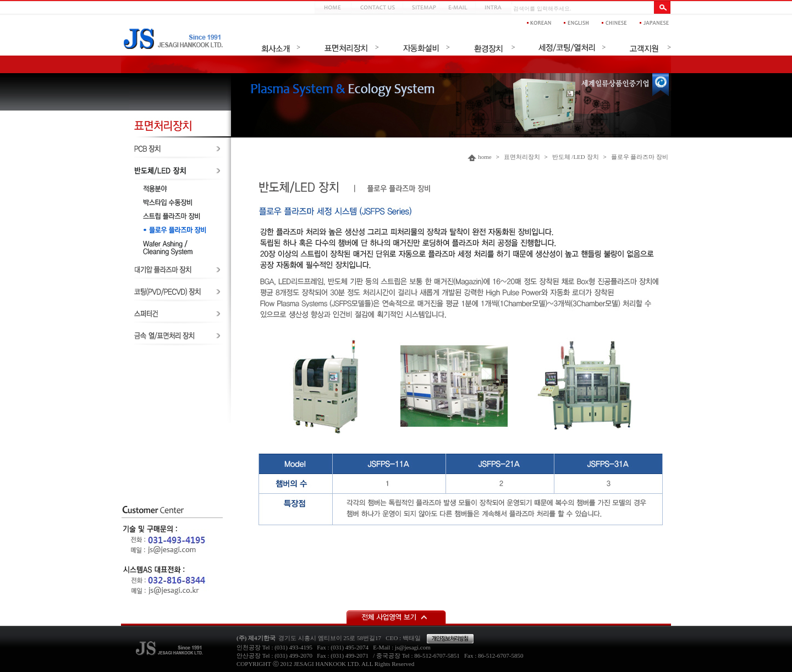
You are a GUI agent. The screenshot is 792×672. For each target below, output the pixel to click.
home (485, 157)
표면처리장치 (522, 157)
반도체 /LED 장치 (576, 157)
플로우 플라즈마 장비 (640, 157)
